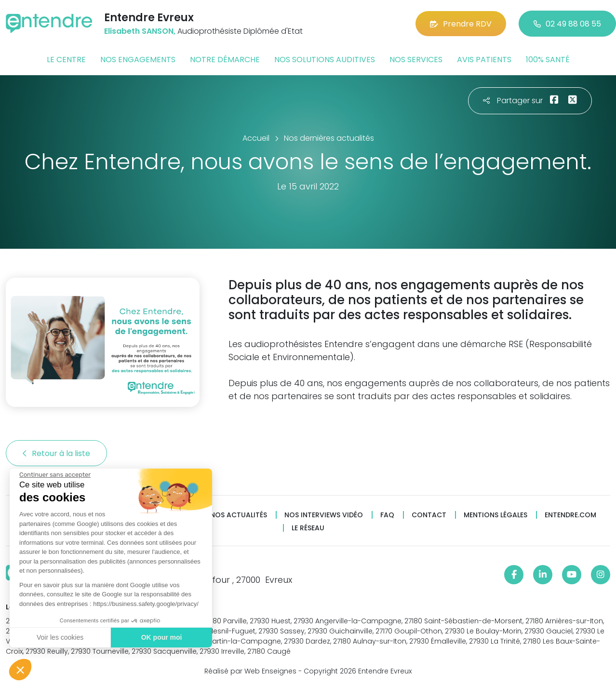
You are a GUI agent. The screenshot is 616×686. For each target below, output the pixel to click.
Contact (429, 515)
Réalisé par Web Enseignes (250, 671)
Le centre (66, 60)
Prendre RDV (461, 24)
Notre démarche (225, 60)
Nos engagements (138, 60)
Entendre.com (570, 515)
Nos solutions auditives (325, 60)
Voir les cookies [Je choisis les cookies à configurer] (60, 637)
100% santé (548, 60)
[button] (20, 670)
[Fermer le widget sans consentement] (54, 475)
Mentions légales (495, 515)
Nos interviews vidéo (324, 515)
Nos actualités (239, 515)
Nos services (416, 60)
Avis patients (484, 60)
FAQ (387, 515)
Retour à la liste (56, 453)
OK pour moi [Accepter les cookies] (161, 637)
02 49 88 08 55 (567, 24)
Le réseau (308, 528)
